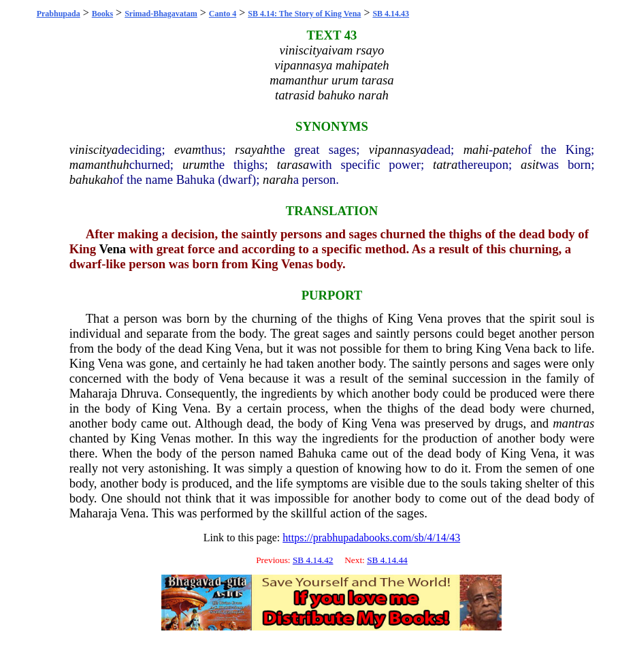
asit (530, 164)
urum (196, 164)
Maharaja (93, 393)
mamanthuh (99, 164)
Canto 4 (223, 14)
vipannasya (398, 149)
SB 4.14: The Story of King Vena (304, 14)
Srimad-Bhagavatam (161, 14)
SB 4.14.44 (387, 560)
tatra (445, 164)
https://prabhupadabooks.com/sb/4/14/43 (371, 538)
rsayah (252, 149)
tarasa (293, 164)
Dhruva (140, 393)
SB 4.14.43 (391, 14)
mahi (476, 149)
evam (188, 149)
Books (102, 14)
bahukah (91, 179)
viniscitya (94, 149)
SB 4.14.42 (313, 560)
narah (278, 179)
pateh (507, 149)
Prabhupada (59, 14)
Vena (112, 249)
